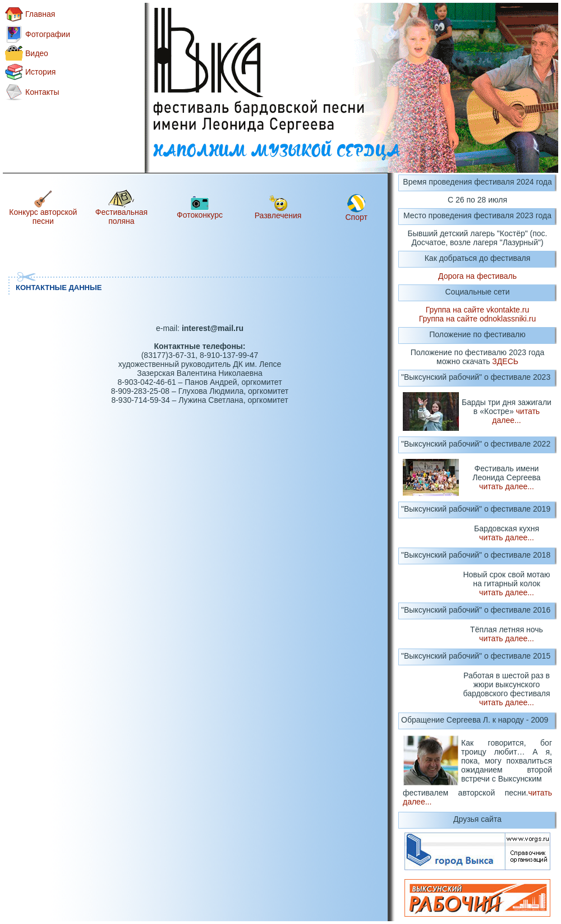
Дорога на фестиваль (477, 276)
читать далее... (516, 416)
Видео (37, 53)
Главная (40, 14)
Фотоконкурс (200, 215)
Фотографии (48, 34)
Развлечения (278, 215)
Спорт (357, 217)
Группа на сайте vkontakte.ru (477, 310)
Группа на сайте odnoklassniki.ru (478, 319)
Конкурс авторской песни (43, 217)
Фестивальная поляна (121, 217)
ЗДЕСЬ (505, 361)
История (40, 72)
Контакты (42, 92)
